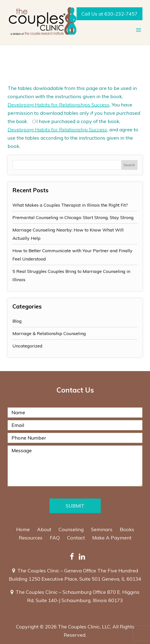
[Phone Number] (75, 438)
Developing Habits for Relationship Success (57, 130)
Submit (75, 506)
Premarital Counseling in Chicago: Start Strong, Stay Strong (73, 217)
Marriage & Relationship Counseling (49, 333)
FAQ (55, 538)
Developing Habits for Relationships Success (59, 105)
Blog (17, 321)
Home (23, 529)
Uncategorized (27, 346)
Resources (31, 538)
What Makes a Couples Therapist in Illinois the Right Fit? (70, 205)
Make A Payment (112, 538)
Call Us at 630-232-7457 (110, 14)
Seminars (102, 529)
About (44, 529)
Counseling (71, 529)
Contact (76, 538)
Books (127, 529)
